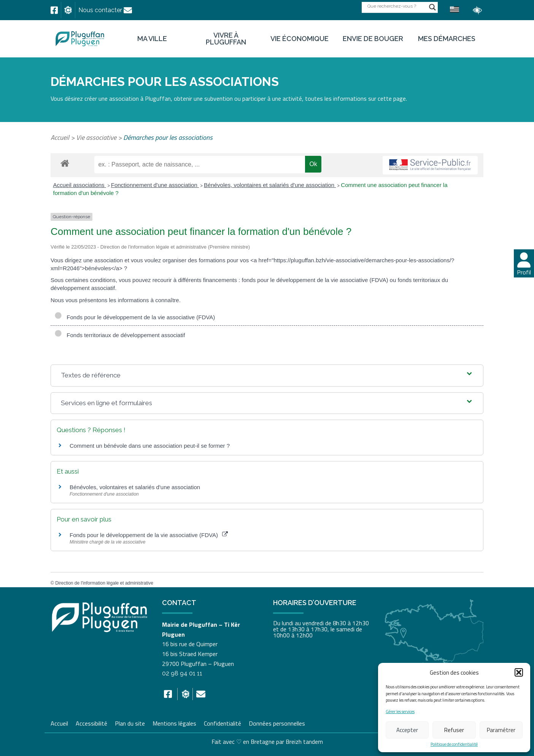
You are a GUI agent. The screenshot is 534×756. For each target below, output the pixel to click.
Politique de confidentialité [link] (454, 744)
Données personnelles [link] (277, 723)
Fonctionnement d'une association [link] (155, 185)
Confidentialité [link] (222, 723)
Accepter (407, 730)
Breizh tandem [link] (304, 742)
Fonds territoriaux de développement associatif (120, 335)
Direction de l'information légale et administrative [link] (104, 583)
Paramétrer (501, 730)
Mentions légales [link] (174, 723)
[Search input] (396, 6)
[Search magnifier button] (432, 7)
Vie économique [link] (300, 39)
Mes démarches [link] (447, 39)
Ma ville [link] (152, 39)
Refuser (454, 730)
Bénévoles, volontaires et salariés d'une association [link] (270, 185)
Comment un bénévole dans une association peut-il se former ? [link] (150, 446)
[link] (54, 10)
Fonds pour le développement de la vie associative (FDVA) (135, 317)
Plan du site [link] (130, 723)
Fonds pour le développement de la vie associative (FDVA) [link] (149, 535)
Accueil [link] (60, 137)
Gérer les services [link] (400, 712)
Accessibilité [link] (91, 723)
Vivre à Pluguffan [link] (226, 39)
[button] (519, 672)
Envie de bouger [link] (373, 39)
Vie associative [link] (96, 137)
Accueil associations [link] (80, 185)
